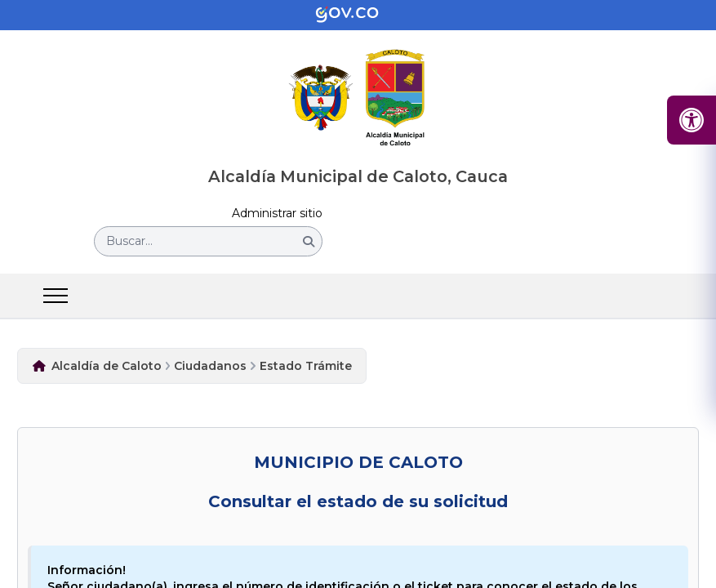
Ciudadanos (210, 366)
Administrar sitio (277, 214)
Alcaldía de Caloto (107, 366)
